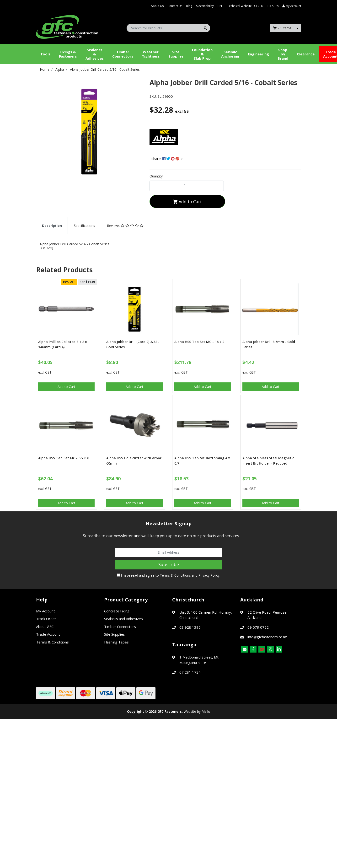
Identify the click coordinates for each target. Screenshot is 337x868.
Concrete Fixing (117, 611)
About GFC (45, 627)
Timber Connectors (123, 54)
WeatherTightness (151, 54)
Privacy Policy (209, 575)
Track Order (46, 619)
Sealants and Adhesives (123, 619)
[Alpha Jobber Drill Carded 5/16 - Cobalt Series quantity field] (187, 186)
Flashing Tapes (116, 642)
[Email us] (245, 649)
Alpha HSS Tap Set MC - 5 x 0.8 (64, 458)
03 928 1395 (190, 627)
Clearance (306, 54)
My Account (45, 611)
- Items (282, 28)
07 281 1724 (190, 672)
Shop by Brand (283, 54)
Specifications (84, 226)
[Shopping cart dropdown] (298, 28)
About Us (157, 6)
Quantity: (156, 176)
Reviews (125, 226)
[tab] (52, 226)
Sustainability (205, 6)
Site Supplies (176, 54)
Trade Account (48, 634)
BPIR (221, 6)
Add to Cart (187, 202)
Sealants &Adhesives (95, 54)
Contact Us (175, 6)
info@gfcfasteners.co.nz (267, 637)
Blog (189, 6)
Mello (206, 711)
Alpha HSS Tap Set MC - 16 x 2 (199, 342)
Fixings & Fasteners (68, 54)
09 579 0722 (258, 627)
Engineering (258, 54)
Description (52, 226)
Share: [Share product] (166, 159)
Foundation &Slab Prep (202, 54)
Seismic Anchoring (230, 54)
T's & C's (273, 6)
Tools (45, 54)
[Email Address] (169, 552)
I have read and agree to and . (168, 575)
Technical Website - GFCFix (245, 6)
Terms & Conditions (175, 575)
